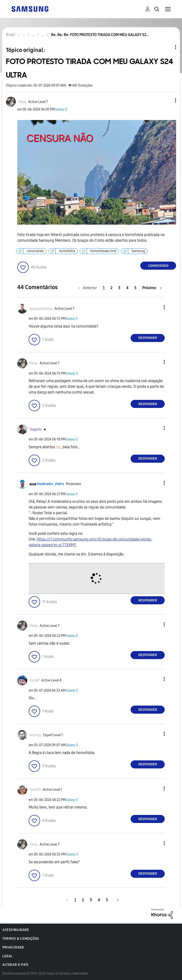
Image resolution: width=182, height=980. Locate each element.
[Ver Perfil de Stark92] (35, 790)
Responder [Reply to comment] (148, 338)
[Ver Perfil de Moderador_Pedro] (50, 484)
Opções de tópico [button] (168, 47)
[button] (168, 100)
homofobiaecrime (103, 251)
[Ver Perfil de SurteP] (34, 680)
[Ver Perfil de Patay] (22, 102)
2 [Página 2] (111, 288)
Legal (7, 956)
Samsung (138, 251)
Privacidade (13, 947)
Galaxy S (61, 109)
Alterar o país (15, 965)
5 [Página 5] (135, 288)
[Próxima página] (152, 288)
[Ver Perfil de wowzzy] (35, 735)
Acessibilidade (16, 930)
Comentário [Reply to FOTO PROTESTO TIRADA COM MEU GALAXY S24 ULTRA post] (158, 266)
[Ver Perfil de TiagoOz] (36, 429)
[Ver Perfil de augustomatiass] (41, 309)
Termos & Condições (21, 939)
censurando (35, 251)
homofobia (67, 251)
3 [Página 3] (119, 288)
